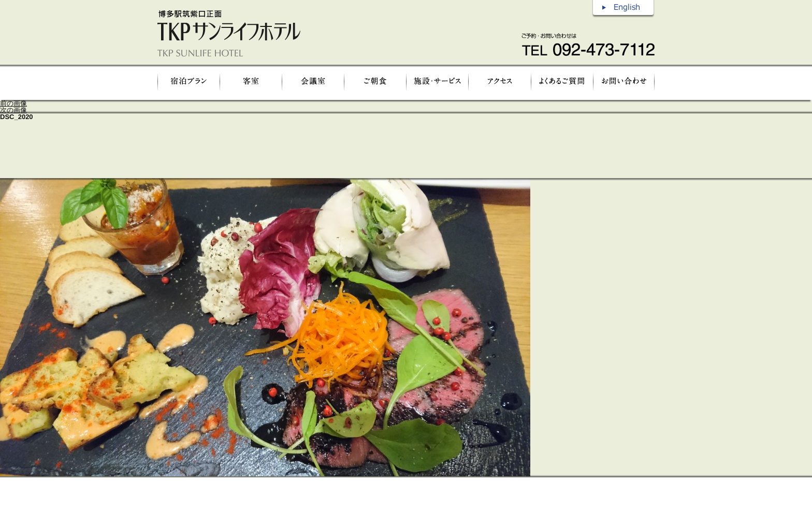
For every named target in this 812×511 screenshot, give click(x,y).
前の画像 (13, 103)
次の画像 (13, 110)
